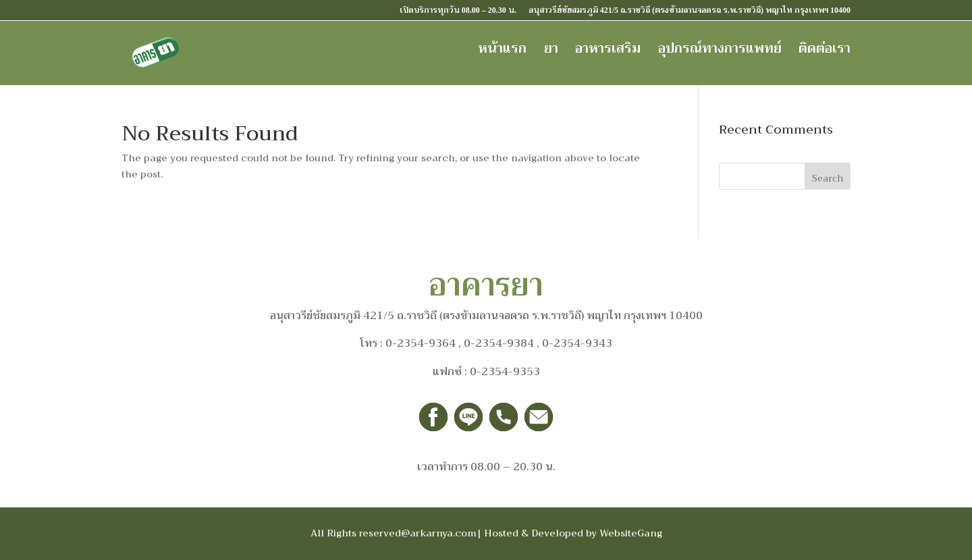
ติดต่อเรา (825, 49)
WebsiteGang (631, 533)
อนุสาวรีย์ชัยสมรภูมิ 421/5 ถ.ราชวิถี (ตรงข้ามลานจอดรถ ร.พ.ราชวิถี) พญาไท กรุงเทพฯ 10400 (690, 10)
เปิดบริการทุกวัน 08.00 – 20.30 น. (458, 10)
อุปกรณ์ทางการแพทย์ (720, 49)
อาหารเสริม (608, 49)
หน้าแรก (502, 49)
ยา (551, 49)
